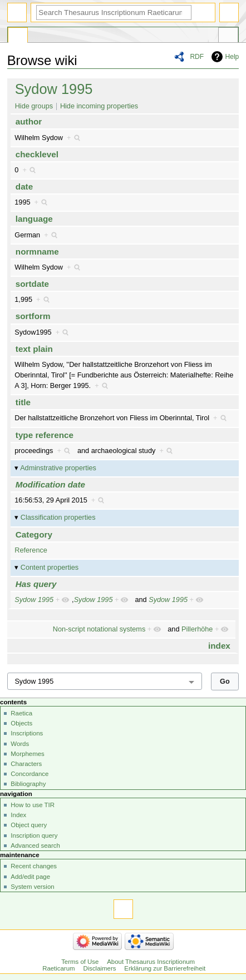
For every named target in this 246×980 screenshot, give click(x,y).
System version (32, 887)
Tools (228, 37)
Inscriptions (27, 733)
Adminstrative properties (58, 468)
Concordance (29, 774)
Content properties (50, 568)
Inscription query (34, 835)
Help (232, 57)
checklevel (37, 154)
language (34, 219)
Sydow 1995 (54, 89)
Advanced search (35, 845)
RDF (197, 57)
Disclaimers (99, 968)
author (29, 121)
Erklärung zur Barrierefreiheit (165, 968)
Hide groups (34, 106)
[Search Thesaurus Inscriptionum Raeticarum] (114, 13)
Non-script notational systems (99, 629)
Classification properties (58, 518)
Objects (21, 723)
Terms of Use (80, 962)
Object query (29, 825)
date (24, 186)
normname (37, 252)
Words (20, 744)
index (219, 646)
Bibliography (28, 784)
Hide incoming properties (99, 106)
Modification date (50, 484)
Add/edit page (30, 877)
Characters (26, 764)
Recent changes (34, 866)
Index (18, 815)
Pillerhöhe (197, 629)
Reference (31, 550)
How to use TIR (33, 805)
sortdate (32, 284)
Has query (36, 584)
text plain (34, 349)
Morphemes (27, 754)
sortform (33, 316)
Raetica (21, 713)
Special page (18, 37)
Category (34, 534)
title (23, 402)
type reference (45, 435)
